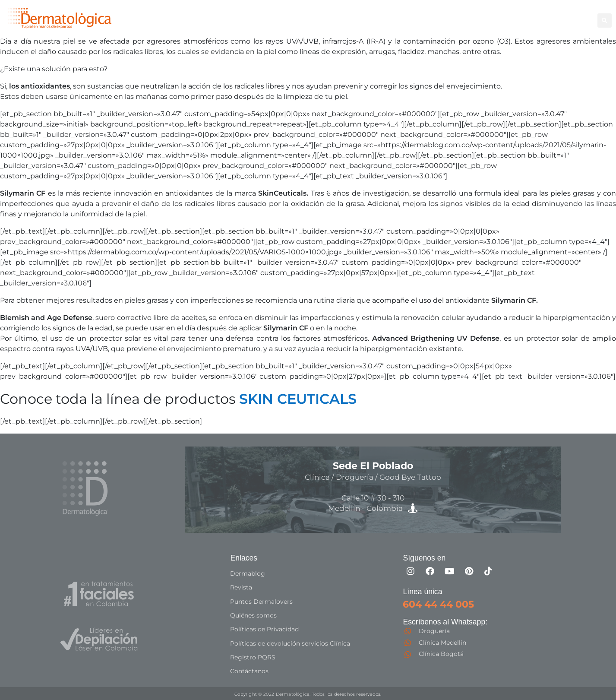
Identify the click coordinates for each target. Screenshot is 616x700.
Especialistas (363, 25)
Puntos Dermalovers (261, 601)
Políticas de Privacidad (264, 629)
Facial (435, 15)
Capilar (533, 15)
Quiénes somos (253, 615)
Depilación (359, 15)
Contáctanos (249, 670)
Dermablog (248, 573)
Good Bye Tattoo (483, 15)
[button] (605, 21)
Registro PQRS (253, 656)
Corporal (401, 15)
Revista (241, 587)
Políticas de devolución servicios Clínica (290, 643)
